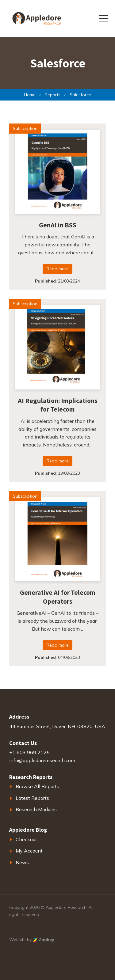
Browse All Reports (37, 786)
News (22, 862)
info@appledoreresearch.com (42, 760)
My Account (29, 851)
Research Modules (36, 809)
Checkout (26, 839)
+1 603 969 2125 (29, 752)
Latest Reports (32, 798)
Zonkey (44, 940)
